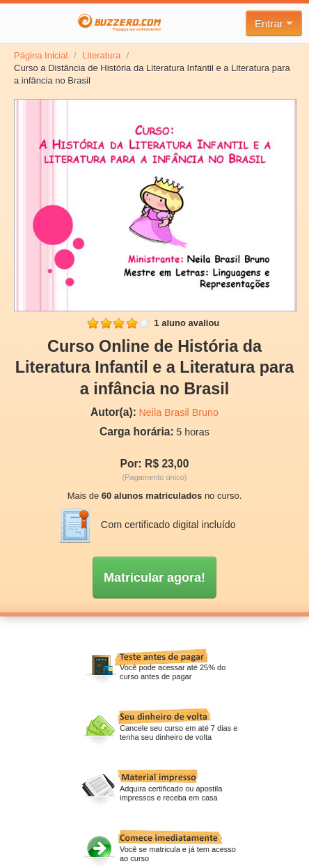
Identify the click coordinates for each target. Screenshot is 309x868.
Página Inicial (41, 55)
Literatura (101, 55)
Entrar (274, 23)
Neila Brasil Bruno (179, 412)
